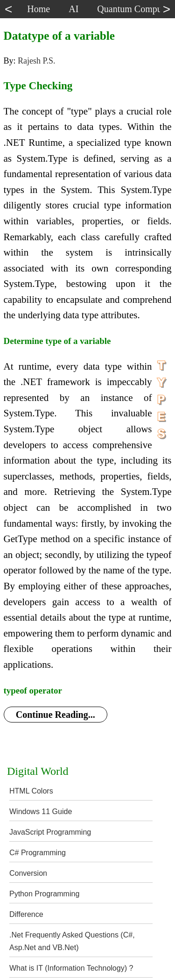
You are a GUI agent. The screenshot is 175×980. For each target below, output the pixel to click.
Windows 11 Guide (41, 812)
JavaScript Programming (50, 832)
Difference (26, 914)
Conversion (28, 873)
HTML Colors (31, 791)
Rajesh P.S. (37, 61)
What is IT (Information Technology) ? (71, 968)
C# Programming (38, 853)
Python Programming (44, 894)
